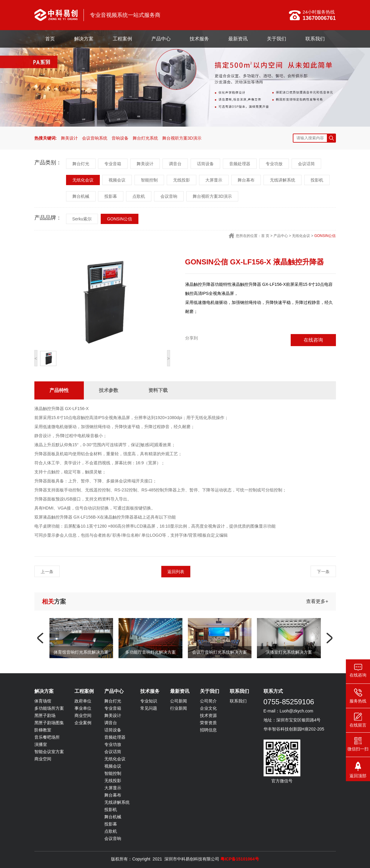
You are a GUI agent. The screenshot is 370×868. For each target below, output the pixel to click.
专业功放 (274, 164)
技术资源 (208, 715)
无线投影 (182, 180)
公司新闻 (179, 701)
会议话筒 (306, 164)
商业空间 (43, 759)
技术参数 (109, 390)
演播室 (41, 744)
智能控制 (149, 180)
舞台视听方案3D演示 (182, 138)
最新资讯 (238, 39)
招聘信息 (208, 730)
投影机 (317, 180)
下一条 (323, 572)
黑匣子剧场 (45, 715)
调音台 (175, 164)
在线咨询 (313, 340)
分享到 (191, 338)
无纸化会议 (83, 180)
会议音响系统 (95, 138)
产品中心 (161, 39)
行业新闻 (179, 708)
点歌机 (139, 196)
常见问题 (149, 708)
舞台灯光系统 (145, 138)
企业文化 (208, 708)
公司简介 (208, 701)
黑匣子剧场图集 (49, 723)
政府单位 (83, 701)
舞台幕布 (246, 180)
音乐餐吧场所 (47, 737)
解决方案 (84, 39)
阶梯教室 (43, 730)
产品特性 (59, 390)
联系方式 (273, 691)
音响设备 (120, 138)
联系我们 (315, 39)
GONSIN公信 (120, 219)
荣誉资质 (208, 723)
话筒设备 (205, 164)
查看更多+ (317, 601)
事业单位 (83, 708)
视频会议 (117, 180)
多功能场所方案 (49, 708)
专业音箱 (113, 164)
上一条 (47, 572)
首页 (50, 39)
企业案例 (83, 723)
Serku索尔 (82, 219)
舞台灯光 (81, 164)
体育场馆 (43, 701)
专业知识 (149, 701)
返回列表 (176, 572)
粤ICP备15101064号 (240, 859)
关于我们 (277, 39)
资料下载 (158, 390)
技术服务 (199, 39)
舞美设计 (69, 138)
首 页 (265, 236)
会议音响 (169, 196)
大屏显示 (214, 180)
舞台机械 (81, 196)
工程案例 (122, 39)
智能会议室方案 (49, 752)
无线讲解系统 (283, 180)
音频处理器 (240, 164)
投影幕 (111, 196)
